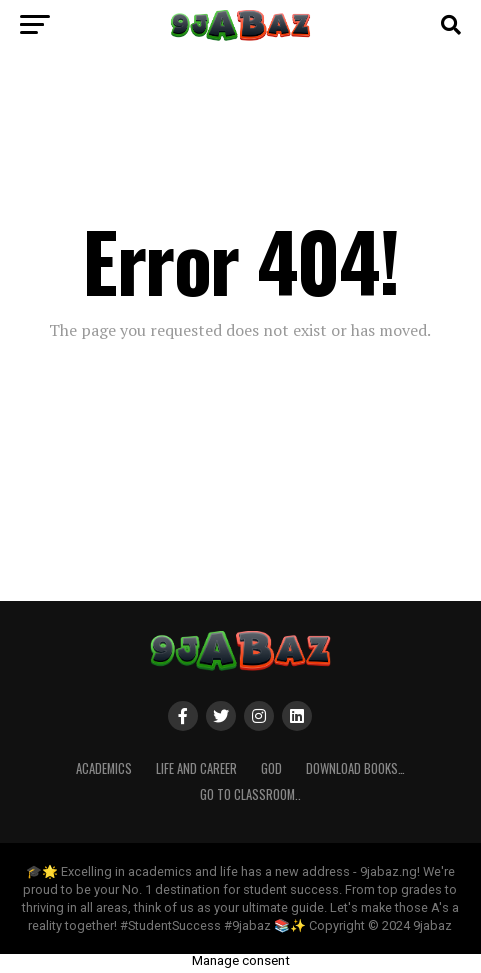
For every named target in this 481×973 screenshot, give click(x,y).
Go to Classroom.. (250, 794)
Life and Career (196, 768)
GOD (271, 768)
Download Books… (355, 768)
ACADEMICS (104, 768)
